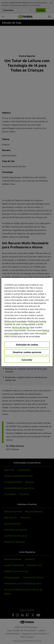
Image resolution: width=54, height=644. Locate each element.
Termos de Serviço (21, 327)
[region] (27, 322)
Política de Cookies (37, 321)
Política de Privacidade (15, 321)
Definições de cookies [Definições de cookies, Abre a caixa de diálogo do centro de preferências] (27, 345)
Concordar (27, 360)
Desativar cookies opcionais (27, 352)
